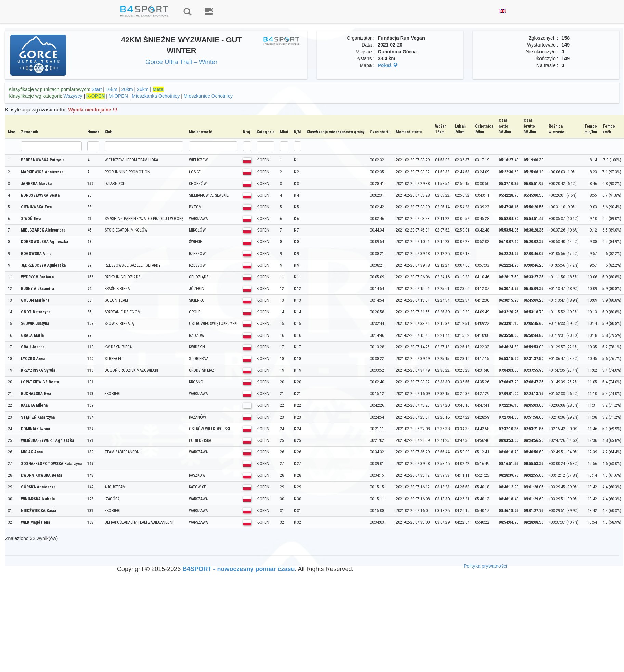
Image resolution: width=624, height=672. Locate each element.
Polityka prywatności (485, 566)
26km (143, 89)
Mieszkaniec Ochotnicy (208, 96)
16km (112, 89)
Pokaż (388, 65)
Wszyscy (73, 96)
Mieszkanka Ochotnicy (156, 96)
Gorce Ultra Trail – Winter (181, 62)
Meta (158, 89)
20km (127, 89)
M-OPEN (118, 96)
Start (97, 89)
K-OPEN (95, 96)
